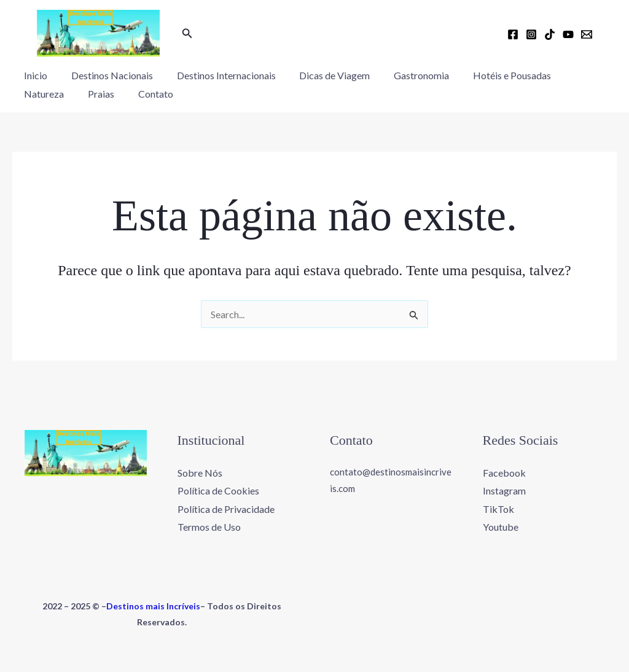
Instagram (504, 490)
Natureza (568, 75)
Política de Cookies (218, 490)
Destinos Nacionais (106, 75)
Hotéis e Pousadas (489, 75)
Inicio (34, 75)
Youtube (501, 527)
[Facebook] (513, 34)
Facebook (504, 472)
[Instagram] (531, 34)
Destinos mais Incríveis (153, 606)
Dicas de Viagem (320, 75)
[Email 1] (587, 34)
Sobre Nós (200, 472)
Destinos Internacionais (216, 75)
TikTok (498, 509)
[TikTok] (550, 34)
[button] (187, 33)
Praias (35, 94)
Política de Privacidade (226, 509)
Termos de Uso (209, 527)
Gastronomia (403, 75)
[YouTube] (568, 34)
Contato (86, 94)
